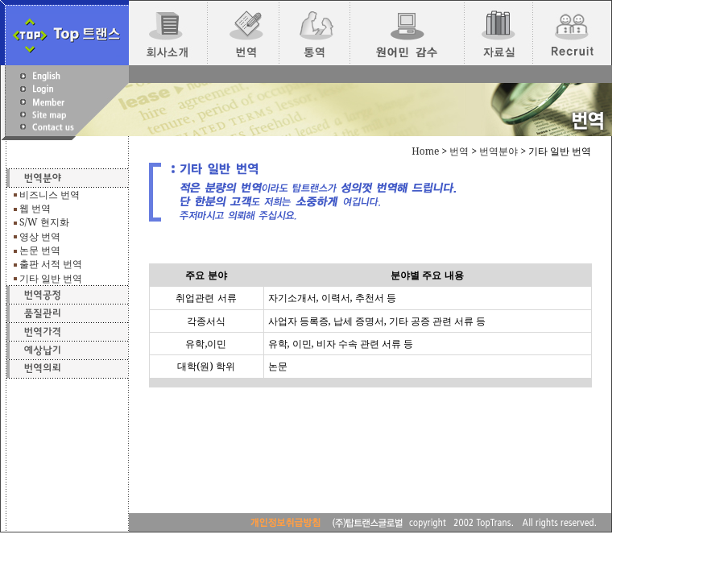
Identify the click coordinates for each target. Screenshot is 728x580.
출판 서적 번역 (51, 264)
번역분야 (500, 151)
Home (425, 151)
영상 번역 (40, 236)
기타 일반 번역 (51, 278)
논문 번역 (40, 250)
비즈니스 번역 (50, 195)
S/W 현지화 (44, 222)
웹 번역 (35, 208)
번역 (459, 151)
